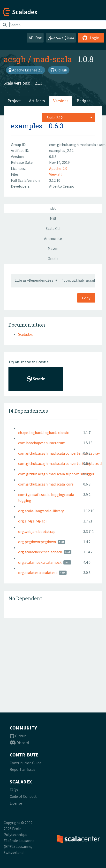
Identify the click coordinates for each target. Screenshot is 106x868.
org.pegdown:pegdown (37, 542)
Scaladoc (25, 334)
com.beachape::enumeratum (42, 443)
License (16, 803)
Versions (61, 101)
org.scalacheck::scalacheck (40, 552)
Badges (84, 101)
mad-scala (52, 59)
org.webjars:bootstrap (37, 531)
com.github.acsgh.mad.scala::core (46, 484)
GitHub (59, 70)
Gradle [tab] (53, 259)
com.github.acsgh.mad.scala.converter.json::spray (59, 453)
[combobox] (68, 118)
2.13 (39, 83)
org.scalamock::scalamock (40, 562)
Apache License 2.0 (26, 70)
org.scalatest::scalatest (38, 573)
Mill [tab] (53, 218)
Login (91, 38)
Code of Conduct (23, 796)
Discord (19, 743)
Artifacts (37, 101)
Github (18, 736)
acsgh (15, 59)
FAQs (14, 790)
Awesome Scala (61, 38)
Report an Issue (23, 769)
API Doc (35, 38)
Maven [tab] (53, 248)
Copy (86, 298)
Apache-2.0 (58, 168)
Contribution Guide (26, 763)
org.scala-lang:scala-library (41, 511)
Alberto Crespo (62, 186)
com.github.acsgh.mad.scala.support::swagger (56, 474)
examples (26, 126)
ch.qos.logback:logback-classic (43, 433)
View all (55, 174)
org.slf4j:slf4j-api (32, 521)
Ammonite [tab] (53, 238)
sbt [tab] (53, 208)
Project (14, 101)
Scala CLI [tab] (53, 228)
